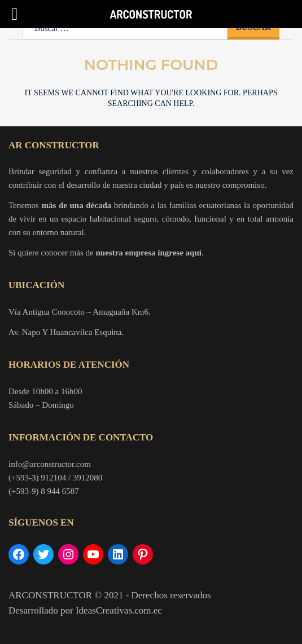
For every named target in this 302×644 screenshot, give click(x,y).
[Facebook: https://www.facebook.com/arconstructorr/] (19, 554)
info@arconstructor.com (50, 464)
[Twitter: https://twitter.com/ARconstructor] (43, 554)
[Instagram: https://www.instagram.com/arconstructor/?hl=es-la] (68, 554)
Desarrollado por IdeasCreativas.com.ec (85, 610)
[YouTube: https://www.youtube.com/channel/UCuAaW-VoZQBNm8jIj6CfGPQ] (93, 554)
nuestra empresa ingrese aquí (149, 253)
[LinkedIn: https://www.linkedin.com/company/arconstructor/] (118, 554)
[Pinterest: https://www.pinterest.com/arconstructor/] (143, 554)
